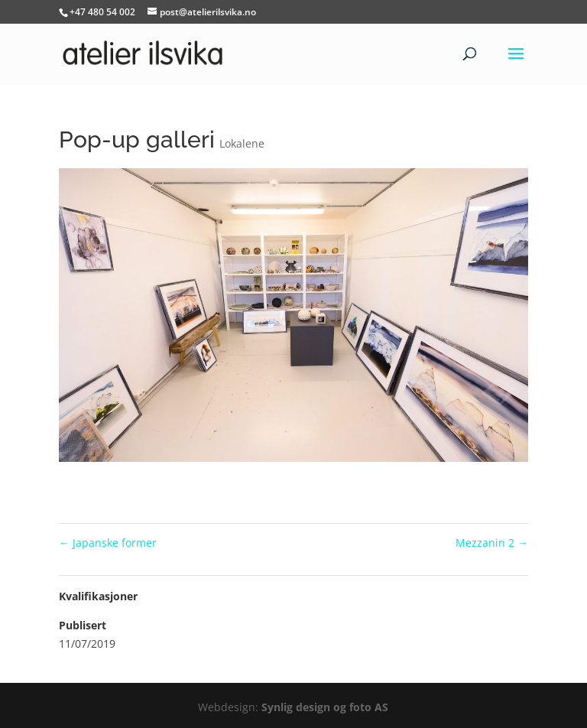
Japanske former (108, 543)
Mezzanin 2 (492, 543)
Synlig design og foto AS (325, 707)
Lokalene (242, 143)
